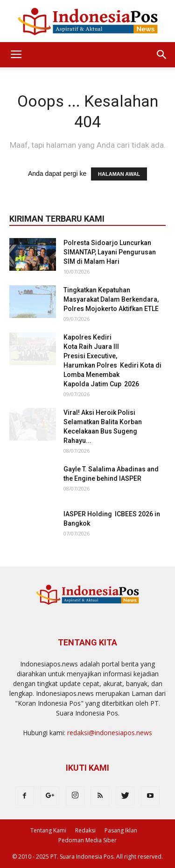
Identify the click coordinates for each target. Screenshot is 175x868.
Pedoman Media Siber (87, 840)
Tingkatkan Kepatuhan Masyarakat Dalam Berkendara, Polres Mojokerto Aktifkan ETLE (111, 299)
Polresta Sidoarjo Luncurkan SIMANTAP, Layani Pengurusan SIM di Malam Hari (110, 252)
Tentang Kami (48, 830)
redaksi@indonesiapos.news (110, 733)
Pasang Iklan (121, 830)
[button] (162, 55)
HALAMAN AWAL (119, 174)
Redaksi (85, 830)
